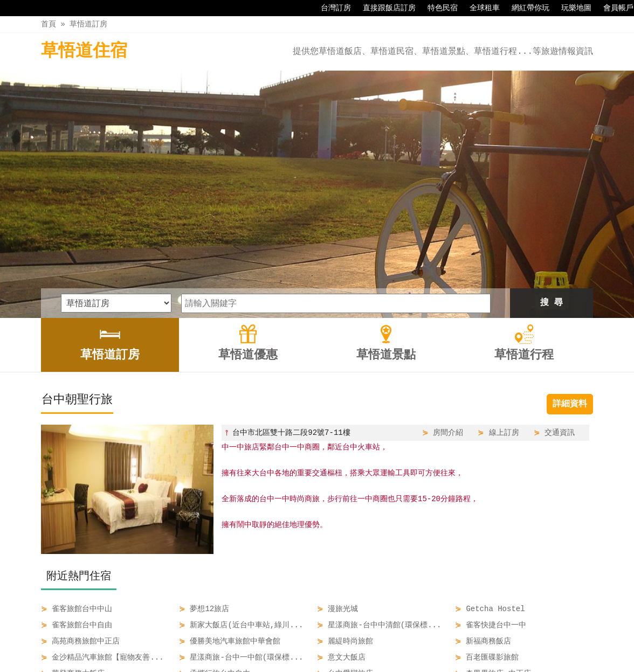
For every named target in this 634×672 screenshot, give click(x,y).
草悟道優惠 (287, 641)
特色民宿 (437, 8)
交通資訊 (560, 317)
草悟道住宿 (84, 51)
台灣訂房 (330, 8)
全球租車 (479, 8)
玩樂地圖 (571, 8)
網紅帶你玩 (525, 8)
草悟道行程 (396, 641)
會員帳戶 (613, 8)
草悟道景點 (341, 641)
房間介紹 (448, 317)
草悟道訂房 (88, 24)
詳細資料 (570, 289)
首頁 (49, 24)
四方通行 (319, 664)
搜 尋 (552, 188)
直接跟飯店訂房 (384, 8)
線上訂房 (504, 317)
